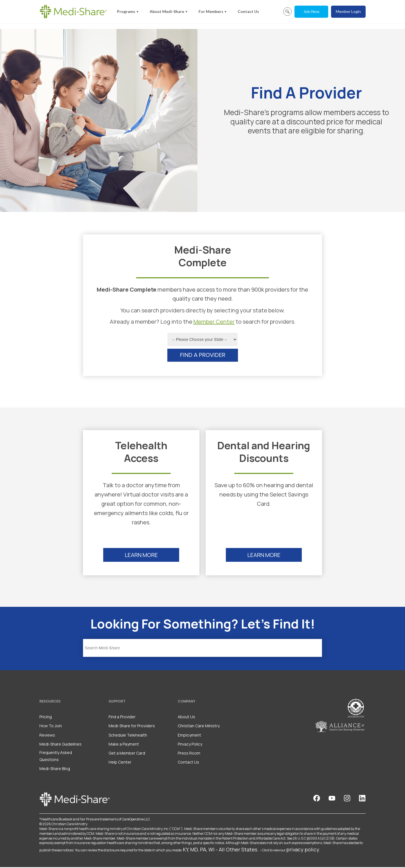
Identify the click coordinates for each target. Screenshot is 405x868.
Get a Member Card (127, 754)
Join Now (311, 11)
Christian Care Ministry (199, 727)
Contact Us (248, 11)
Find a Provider (122, 718)
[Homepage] (73, 12)
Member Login (348, 11)
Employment (189, 736)
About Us (186, 718)
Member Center (214, 323)
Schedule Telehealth (128, 736)
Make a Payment (124, 745)
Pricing (46, 718)
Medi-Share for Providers (132, 727)
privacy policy (303, 851)
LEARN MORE (141, 556)
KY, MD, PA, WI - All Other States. (221, 851)
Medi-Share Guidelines (60, 745)
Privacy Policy (190, 745)
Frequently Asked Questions (56, 757)
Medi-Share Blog (55, 770)
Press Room (189, 754)
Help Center (120, 763)
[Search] (202, 649)
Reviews (47, 736)
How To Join (51, 727)
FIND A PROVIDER (203, 356)
